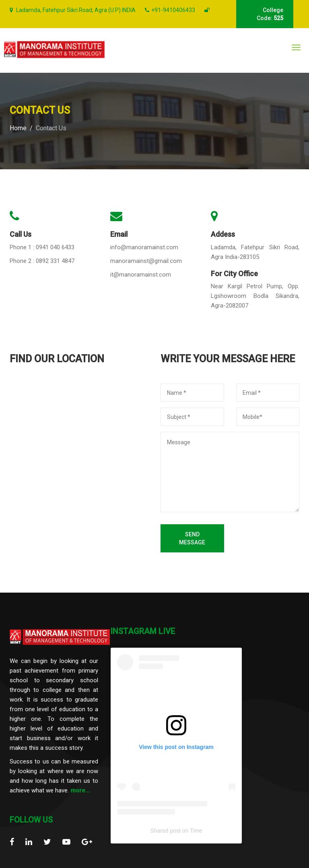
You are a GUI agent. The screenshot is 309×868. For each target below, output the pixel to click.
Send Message (192, 538)
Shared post (165, 831)
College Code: (270, 14)
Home (18, 128)
